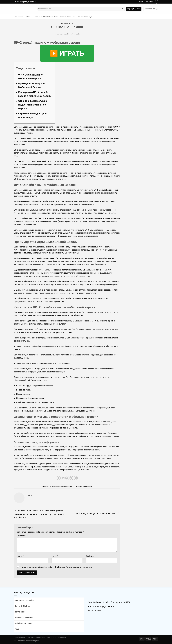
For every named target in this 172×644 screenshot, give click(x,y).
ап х (34, 321)
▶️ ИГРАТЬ (67, 53)
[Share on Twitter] (63, 478)
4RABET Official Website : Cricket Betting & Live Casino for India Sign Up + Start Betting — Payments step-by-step (39, 514)
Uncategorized (67, 23)
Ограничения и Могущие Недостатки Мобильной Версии (32, 105)
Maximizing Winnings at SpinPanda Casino (98, 514)
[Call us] (156, 2)
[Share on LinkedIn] (76, 478)
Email (55, 556)
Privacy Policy (20, 637)
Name (20, 556)
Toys (17, 629)
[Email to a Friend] (67, 478)
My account (51, 637)
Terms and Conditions (36, 637)
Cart (141, 1)
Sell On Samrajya (85, 17)
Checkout (149, 1)
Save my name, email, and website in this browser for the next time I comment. (56, 567)
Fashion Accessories (68, 17)
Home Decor (20, 612)
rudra (78, 34)
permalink (88, 486)
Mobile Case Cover (51, 17)
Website (90, 556)
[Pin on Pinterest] (71, 478)
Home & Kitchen (22, 606)
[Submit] (123, 9)
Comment (22, 536)
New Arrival (18, 17)
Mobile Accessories (33, 17)
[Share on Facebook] (59, 478)
